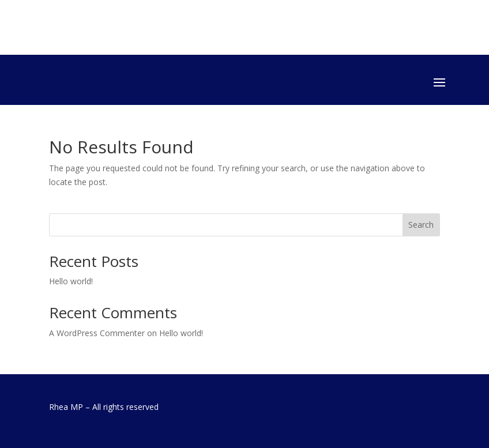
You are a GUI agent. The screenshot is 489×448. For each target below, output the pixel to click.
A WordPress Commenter (97, 333)
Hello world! (71, 281)
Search (421, 225)
